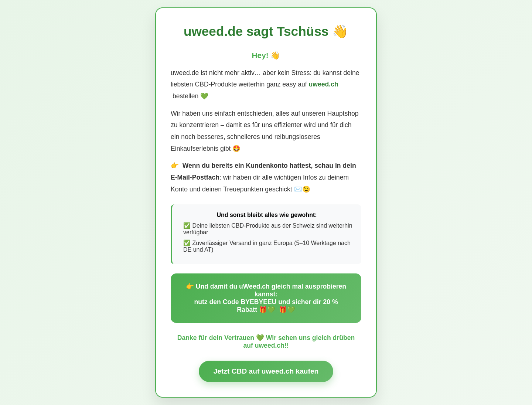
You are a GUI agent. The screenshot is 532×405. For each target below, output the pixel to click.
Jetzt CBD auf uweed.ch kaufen (266, 371)
